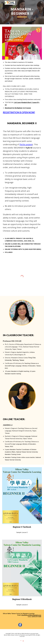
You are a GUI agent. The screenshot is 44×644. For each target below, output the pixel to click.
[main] (22, 12)
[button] (2, 3)
